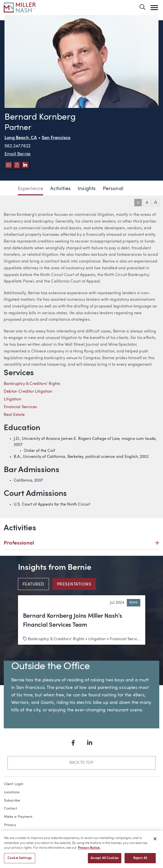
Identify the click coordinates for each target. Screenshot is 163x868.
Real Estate (14, 415)
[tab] (35, 584)
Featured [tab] (33, 584)
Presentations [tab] (74, 584)
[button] (154, 8)
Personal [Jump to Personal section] (113, 189)
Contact (11, 809)
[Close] (155, 841)
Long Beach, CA (21, 138)
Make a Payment (18, 817)
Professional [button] (81, 543)
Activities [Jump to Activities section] (60, 189)
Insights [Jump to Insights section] (87, 189)
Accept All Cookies (105, 860)
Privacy (10, 825)
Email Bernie (17, 154)
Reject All (140, 860)
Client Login (14, 784)
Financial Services (20, 407)
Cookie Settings (20, 860)
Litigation (12, 399)
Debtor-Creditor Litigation (28, 392)
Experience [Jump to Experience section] (31, 189)
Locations (12, 792)
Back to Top (81, 763)
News (134, 603)
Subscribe (12, 801)
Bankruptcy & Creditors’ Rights (32, 384)
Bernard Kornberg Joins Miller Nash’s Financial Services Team (73, 621)
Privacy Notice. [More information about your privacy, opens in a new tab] (89, 850)
